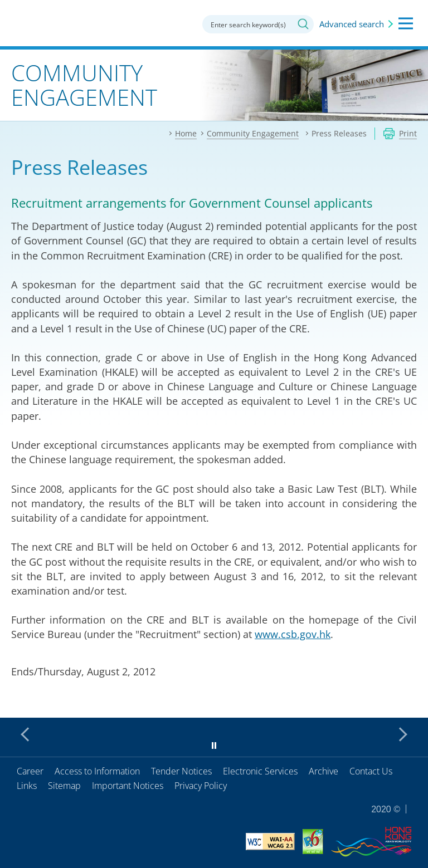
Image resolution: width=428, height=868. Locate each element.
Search (303, 24)
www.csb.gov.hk (293, 634)
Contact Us (371, 771)
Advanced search (352, 24)
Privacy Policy (201, 786)
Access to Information (97, 771)
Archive (324, 771)
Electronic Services (260, 771)
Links (27, 786)
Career (30, 771)
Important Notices (128, 786)
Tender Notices (181, 771)
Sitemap (64, 786)
